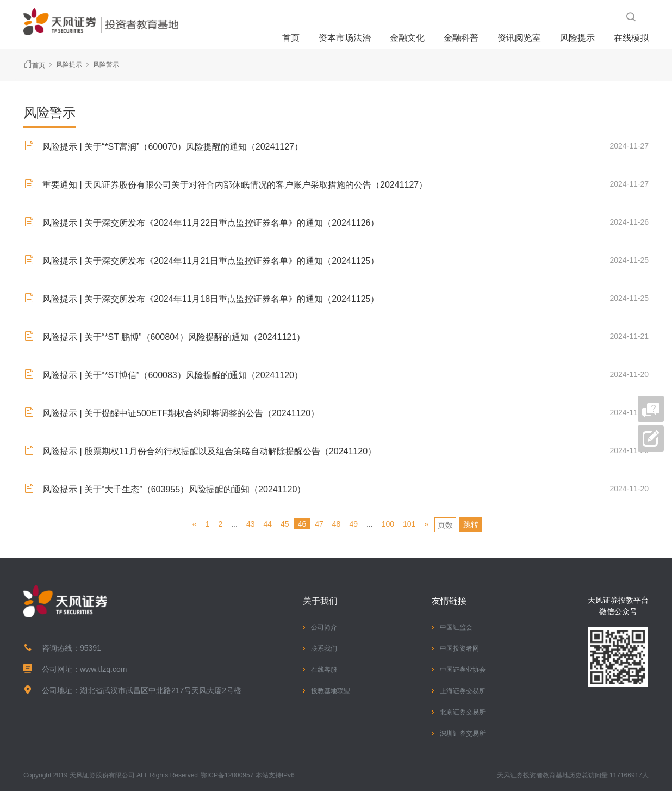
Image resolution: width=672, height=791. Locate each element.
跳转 (471, 524)
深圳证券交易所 (463, 733)
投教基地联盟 (331, 691)
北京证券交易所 (463, 712)
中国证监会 (456, 627)
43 (251, 524)
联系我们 (324, 648)
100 (388, 524)
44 (267, 524)
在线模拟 (631, 38)
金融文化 (407, 38)
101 (409, 524)
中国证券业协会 (463, 670)
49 (353, 524)
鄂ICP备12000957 (227, 775)
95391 (91, 648)
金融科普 (461, 38)
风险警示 (106, 65)
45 (285, 524)
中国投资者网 (459, 648)
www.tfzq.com (103, 669)
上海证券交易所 (463, 691)
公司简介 (324, 627)
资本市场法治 (345, 38)
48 (337, 524)
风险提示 (577, 38)
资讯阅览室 (519, 38)
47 (319, 524)
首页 (291, 38)
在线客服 (324, 670)
